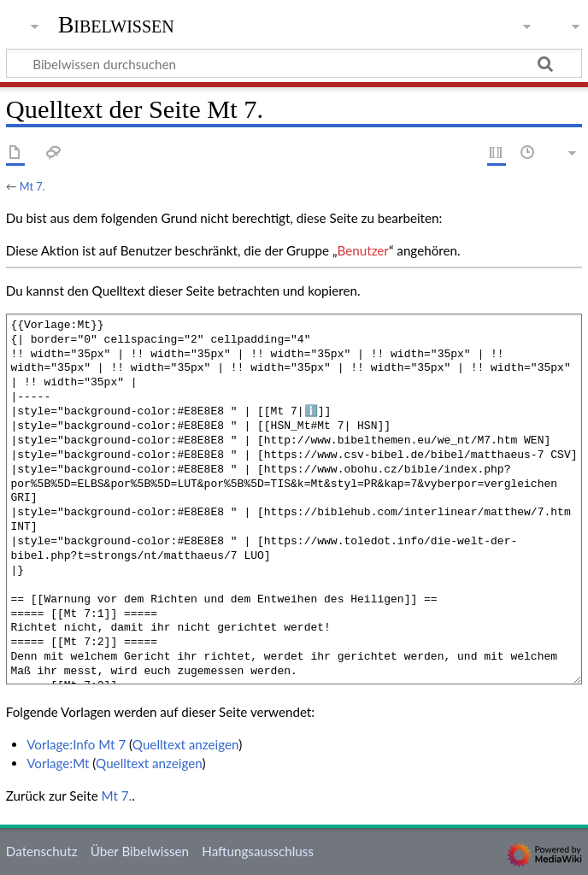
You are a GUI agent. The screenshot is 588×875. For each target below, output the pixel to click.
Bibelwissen (116, 25)
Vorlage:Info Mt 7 (76, 744)
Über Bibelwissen (140, 851)
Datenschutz (42, 851)
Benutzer (363, 250)
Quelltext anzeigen (185, 744)
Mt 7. (32, 186)
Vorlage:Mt (58, 763)
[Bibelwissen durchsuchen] (294, 63)
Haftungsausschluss (258, 851)
